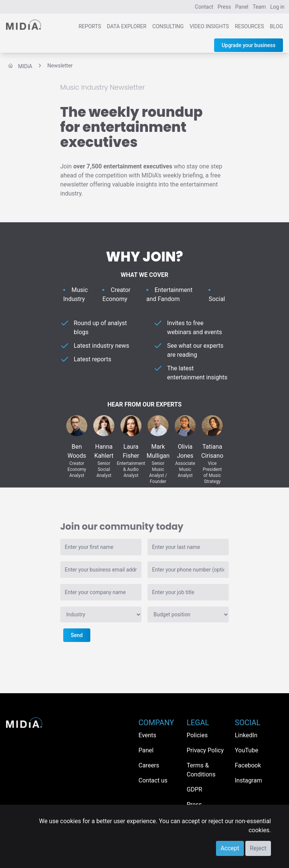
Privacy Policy (205, 750)
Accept (230, 848)
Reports (90, 26)
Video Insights (209, 26)
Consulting (168, 26)
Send (77, 635)
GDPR (194, 789)
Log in (277, 7)
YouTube (246, 750)
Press (224, 7)
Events (147, 735)
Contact (204, 7)
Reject (258, 848)
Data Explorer (127, 26)
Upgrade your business (249, 45)
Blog (276, 26)
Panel (242, 7)
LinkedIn (246, 735)
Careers (149, 765)
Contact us (153, 780)
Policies (197, 735)
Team (259, 7)
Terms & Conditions (201, 770)
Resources (249, 26)
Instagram (248, 780)
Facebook (248, 765)
